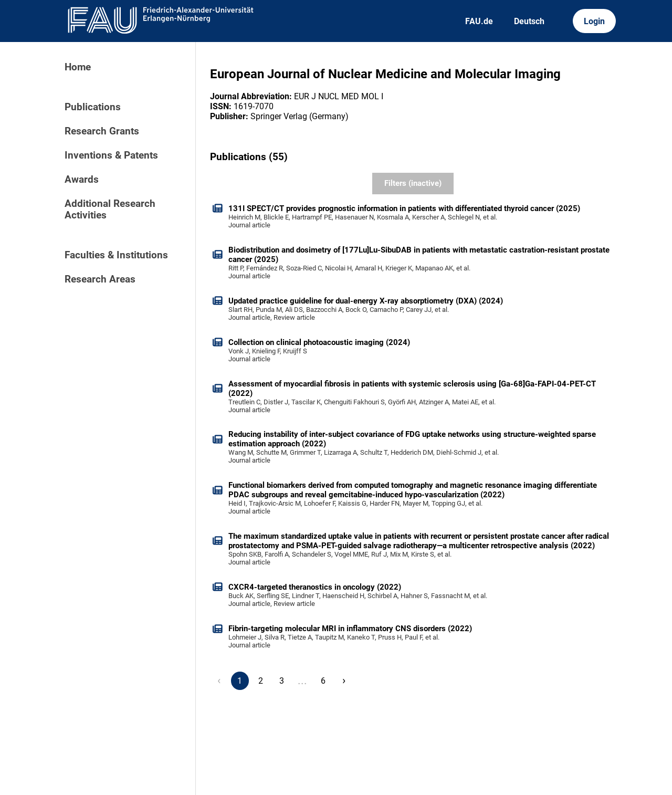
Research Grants (102, 131)
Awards (82, 180)
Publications (93, 107)
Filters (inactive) (413, 183)
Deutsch (529, 21)
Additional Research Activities (110, 210)
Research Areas (100, 279)
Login (594, 21)
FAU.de (479, 21)
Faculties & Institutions (116, 255)
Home (78, 67)
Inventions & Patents (111, 155)
